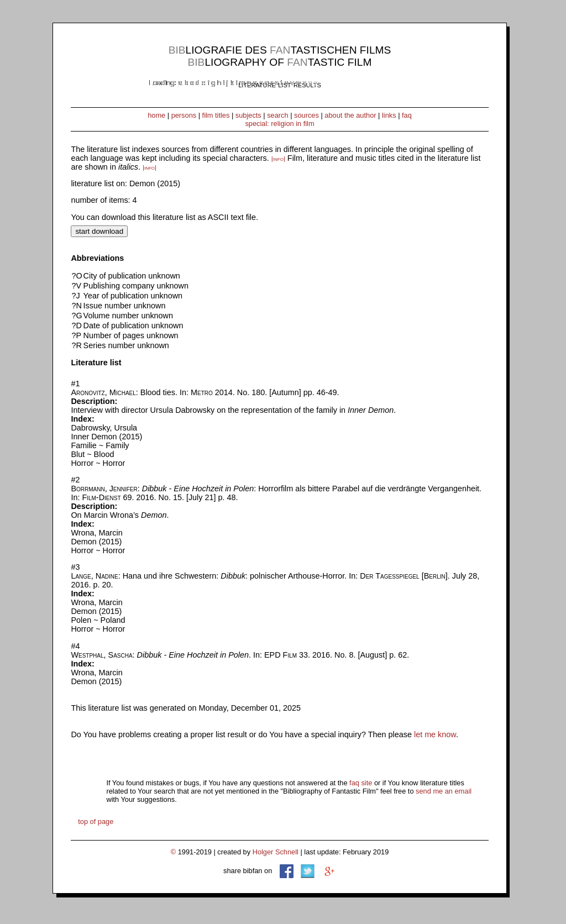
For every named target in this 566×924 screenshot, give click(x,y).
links (389, 115)
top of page (96, 821)
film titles (216, 115)
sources (306, 115)
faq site (361, 783)
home (156, 115)
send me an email (444, 791)
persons (184, 115)
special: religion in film (279, 124)
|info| (278, 159)
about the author (350, 115)
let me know (435, 734)
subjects (248, 115)
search (277, 115)
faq (407, 115)
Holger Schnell (276, 852)
